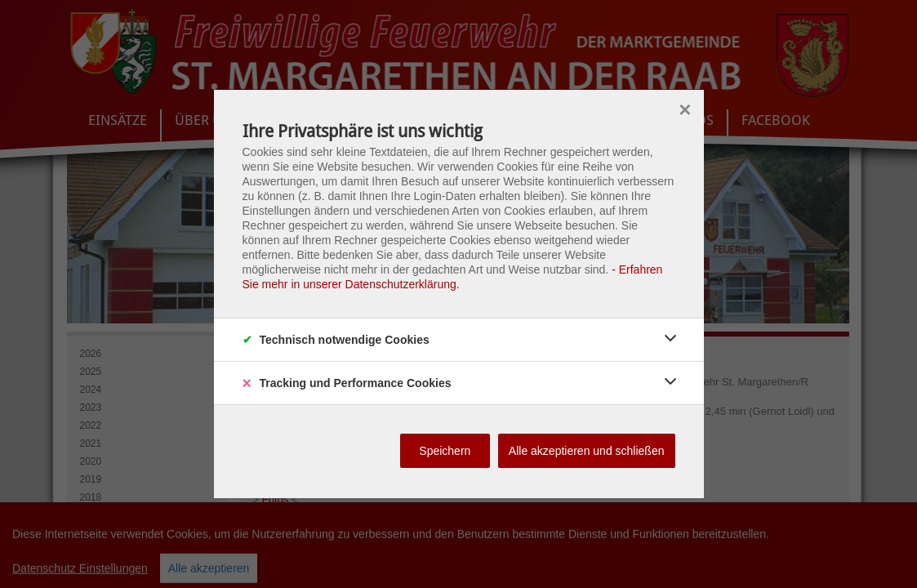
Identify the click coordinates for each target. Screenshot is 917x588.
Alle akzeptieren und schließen (587, 451)
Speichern (445, 451)
